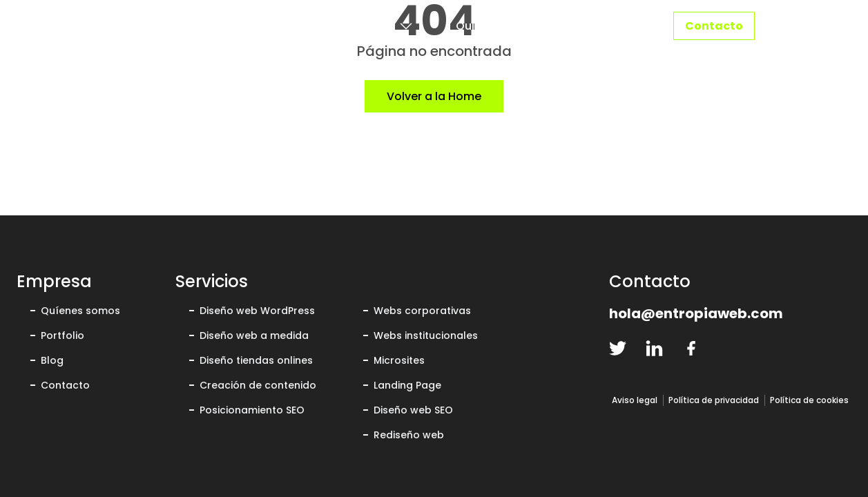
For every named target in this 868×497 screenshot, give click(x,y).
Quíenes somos (80, 311)
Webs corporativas (422, 311)
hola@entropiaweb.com (696, 313)
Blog (52, 360)
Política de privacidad (714, 400)
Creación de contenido (258, 385)
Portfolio (608, 26)
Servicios (359, 26)
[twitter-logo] (618, 348)
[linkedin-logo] (654, 348)
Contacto (714, 26)
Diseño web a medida (254, 335)
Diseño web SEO (413, 410)
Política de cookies (809, 400)
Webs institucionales (426, 335)
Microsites (399, 360)
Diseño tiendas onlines (256, 360)
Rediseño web (409, 435)
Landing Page (407, 385)
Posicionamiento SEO (252, 410)
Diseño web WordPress (257, 311)
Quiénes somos (499, 26)
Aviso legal (635, 400)
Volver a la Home (434, 96)
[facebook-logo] (691, 348)
